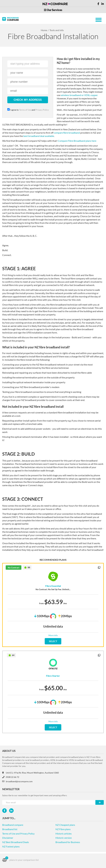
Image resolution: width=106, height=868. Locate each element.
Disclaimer (8, 838)
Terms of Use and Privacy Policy (18, 834)
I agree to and (27, 110)
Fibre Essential (53, 586)
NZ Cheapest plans (65, 825)
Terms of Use (25, 110)
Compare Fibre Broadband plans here (77, 141)
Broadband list (10, 829)
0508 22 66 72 (11, 777)
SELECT (53, 641)
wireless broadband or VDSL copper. (79, 95)
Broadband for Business (68, 842)
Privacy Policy (41, 110)
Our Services (53, 10)
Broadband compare (13, 825)
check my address (28, 100)
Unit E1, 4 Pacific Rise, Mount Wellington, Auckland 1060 (30, 773)
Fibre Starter (53, 676)
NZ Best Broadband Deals (16, 842)
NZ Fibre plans (63, 829)
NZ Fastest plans (11, 846)
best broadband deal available (39, 136)
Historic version (64, 838)
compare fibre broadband (67, 133)
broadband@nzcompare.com (17, 781)
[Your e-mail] (49, 802)
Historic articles (64, 834)
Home (44, 30)
